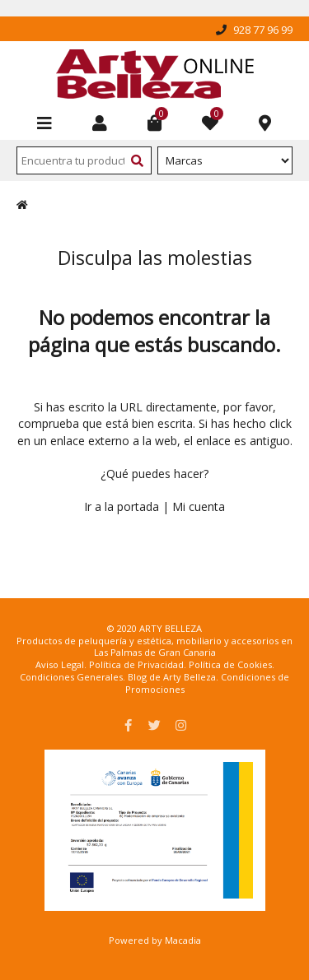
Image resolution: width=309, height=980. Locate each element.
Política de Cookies (230, 664)
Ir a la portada (122, 506)
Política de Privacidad (136, 664)
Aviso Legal (60, 664)
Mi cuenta (199, 506)
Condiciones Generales (71, 677)
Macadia (183, 940)
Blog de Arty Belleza (172, 677)
